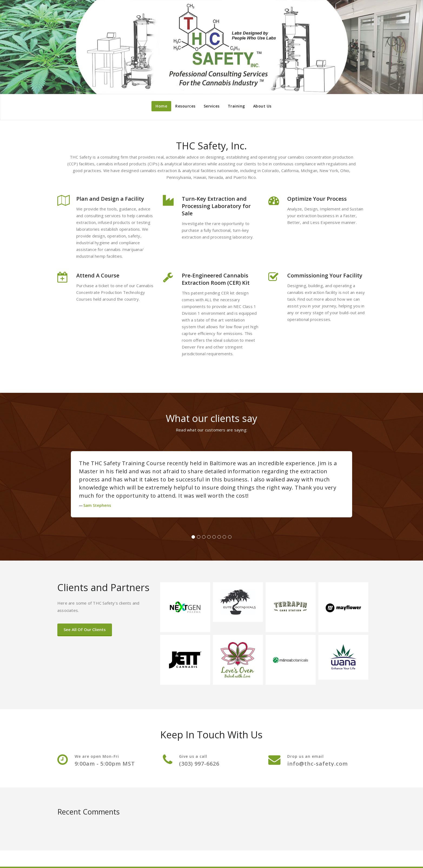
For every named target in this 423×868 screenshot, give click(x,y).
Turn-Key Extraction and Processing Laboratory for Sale (216, 206)
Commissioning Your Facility (325, 275)
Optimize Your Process (317, 199)
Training (236, 106)
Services (212, 106)
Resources (185, 106)
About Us (262, 106)
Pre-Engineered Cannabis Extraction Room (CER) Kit (216, 279)
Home (161, 106)
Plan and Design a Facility (110, 199)
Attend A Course (98, 275)
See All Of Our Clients (85, 629)
